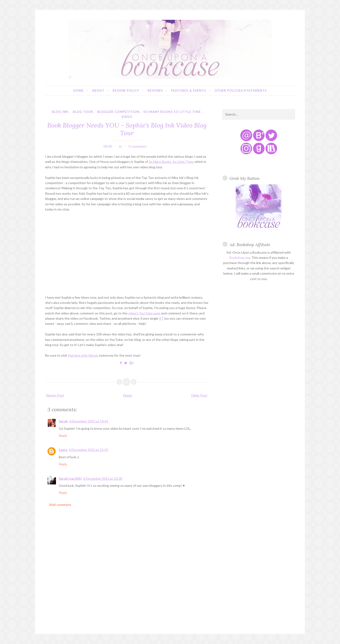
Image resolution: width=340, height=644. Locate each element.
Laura (63, 450)
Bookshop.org (240, 258)
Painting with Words (83, 355)
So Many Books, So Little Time (171, 162)
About (98, 91)
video (127, 117)
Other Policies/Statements (241, 91)
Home (78, 91)
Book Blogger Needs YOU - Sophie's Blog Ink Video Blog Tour (127, 129)
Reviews (155, 91)
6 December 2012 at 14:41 (89, 421)
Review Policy (126, 91)
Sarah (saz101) (70, 478)
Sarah (63, 421)
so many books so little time (172, 112)
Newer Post (55, 395)
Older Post (199, 395)
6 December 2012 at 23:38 (103, 478)
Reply (63, 436)
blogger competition (118, 112)
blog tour (83, 112)
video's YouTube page (144, 313)
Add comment (60, 505)
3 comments (138, 146)
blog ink (60, 112)
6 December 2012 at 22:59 (89, 450)
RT (161, 318)
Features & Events (189, 91)
